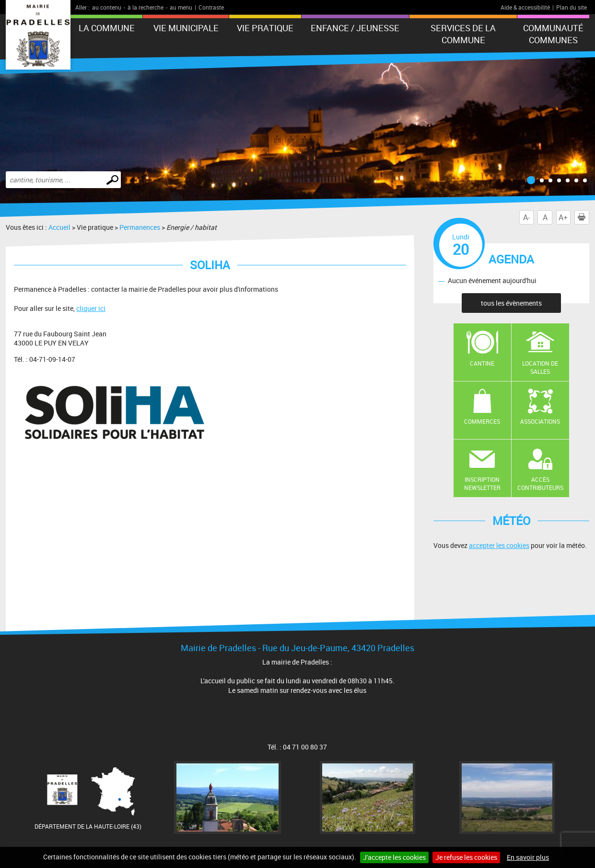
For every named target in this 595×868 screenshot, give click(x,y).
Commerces (482, 421)
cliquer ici (91, 308)
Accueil (59, 227)
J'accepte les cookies (394, 857)
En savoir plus (528, 857)
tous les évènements (511, 303)
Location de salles (540, 367)
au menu (181, 7)
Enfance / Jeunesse (355, 28)
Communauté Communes (553, 34)
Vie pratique (265, 28)
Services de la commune (463, 34)
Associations (540, 421)
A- (526, 217)
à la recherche (146, 7)
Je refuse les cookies (466, 857)
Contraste (211, 7)
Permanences (140, 227)
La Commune (107, 28)
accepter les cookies (499, 545)
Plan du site (572, 7)
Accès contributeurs (540, 483)
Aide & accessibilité (525, 7)
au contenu (107, 7)
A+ (563, 217)
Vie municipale (186, 28)
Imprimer (583, 217)
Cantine (482, 363)
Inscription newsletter (482, 483)
